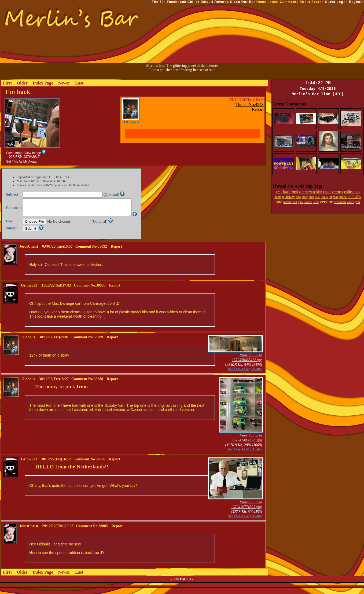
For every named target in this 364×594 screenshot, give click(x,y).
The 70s (159, 2)
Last (79, 83)
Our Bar (248, 2)
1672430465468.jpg (247, 366)
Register (356, 2)
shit (295, 202)
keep (305, 197)
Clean (235, 2)
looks (324, 197)
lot (330, 197)
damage (279, 197)
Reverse (222, 2)
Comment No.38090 (90, 292)
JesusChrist (29, 253)
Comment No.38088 (87, 385)
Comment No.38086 (89, 466)
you (358, 202)
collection (352, 192)
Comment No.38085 (92, 532)
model (343, 197)
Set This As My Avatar (22, 162)
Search (318, 2)
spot (301, 202)
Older (22, 83)
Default (207, 2)
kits (312, 197)
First (7, 83)
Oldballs (132, 122)
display (290, 197)
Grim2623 (29, 292)
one (279, 202)
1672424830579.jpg (247, 447)
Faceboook (177, 2)
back (287, 192)
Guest (330, 2)
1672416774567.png (247, 513)
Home (261, 2)
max (336, 197)
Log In (342, 2)
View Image (32, 153)
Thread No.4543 (250, 104)
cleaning (338, 192)
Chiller (193, 2)
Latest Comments (283, 2)
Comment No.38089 (87, 344)
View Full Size (251, 362)
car (301, 192)
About (305, 2)
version (326, 202)
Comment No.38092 (91, 253)
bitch (295, 192)
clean (327, 192)
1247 (279, 192)
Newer (64, 83)
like (317, 197)
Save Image (15, 153)
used (316, 202)
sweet (308, 202)
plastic (287, 202)
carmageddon (313, 192)
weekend (340, 202)
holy (298, 197)
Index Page (43, 83)
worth (350, 202)
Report (258, 109)
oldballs (355, 197)
